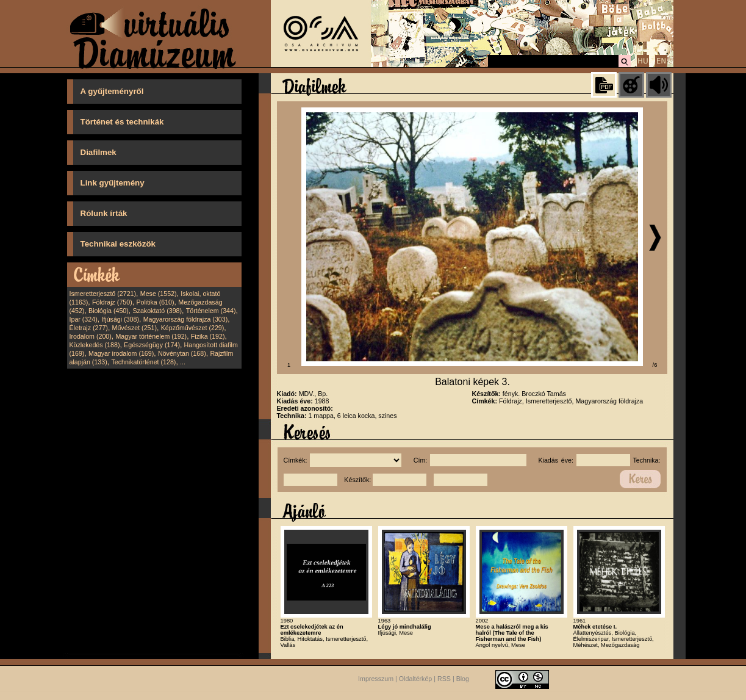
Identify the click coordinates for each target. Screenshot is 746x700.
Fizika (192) (208, 336)
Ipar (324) (84, 319)
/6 (655, 365)
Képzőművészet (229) (193, 328)
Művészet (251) (134, 328)
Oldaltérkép (416, 679)
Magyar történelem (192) (151, 336)
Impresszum (376, 679)
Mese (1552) (159, 294)
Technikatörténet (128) (143, 362)
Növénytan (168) (182, 353)
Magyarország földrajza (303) (186, 319)
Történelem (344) (211, 311)
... (183, 362)
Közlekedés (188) (95, 345)
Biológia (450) (109, 311)
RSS (444, 679)
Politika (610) (155, 302)
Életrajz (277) (89, 328)
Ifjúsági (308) (120, 319)
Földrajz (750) (112, 302)
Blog (463, 679)
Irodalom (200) (91, 336)
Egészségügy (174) (152, 345)
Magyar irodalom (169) (121, 353)
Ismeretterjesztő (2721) (103, 294)
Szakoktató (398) (158, 311)
